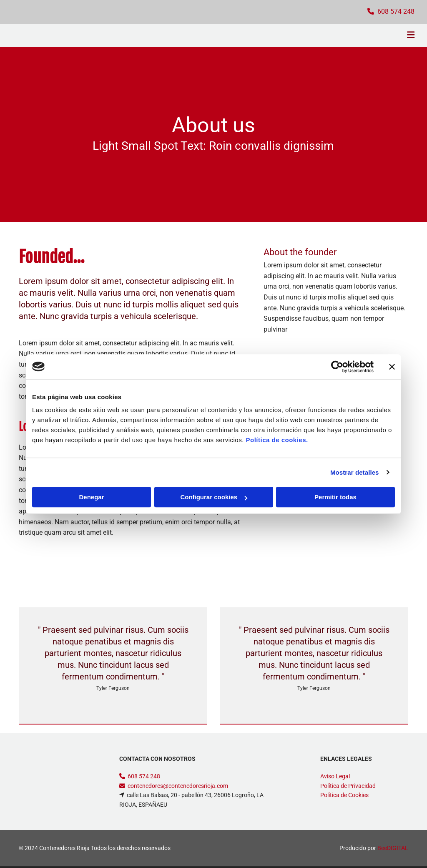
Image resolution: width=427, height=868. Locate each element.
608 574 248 (144, 776)
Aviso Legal (335, 776)
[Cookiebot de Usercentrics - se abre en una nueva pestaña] (337, 367)
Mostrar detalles (355, 472)
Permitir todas (335, 497)
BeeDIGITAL (393, 848)
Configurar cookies (214, 497)
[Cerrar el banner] (392, 367)
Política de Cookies (344, 795)
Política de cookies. (277, 440)
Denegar (91, 497)
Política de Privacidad (348, 786)
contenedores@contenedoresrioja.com (178, 786)
